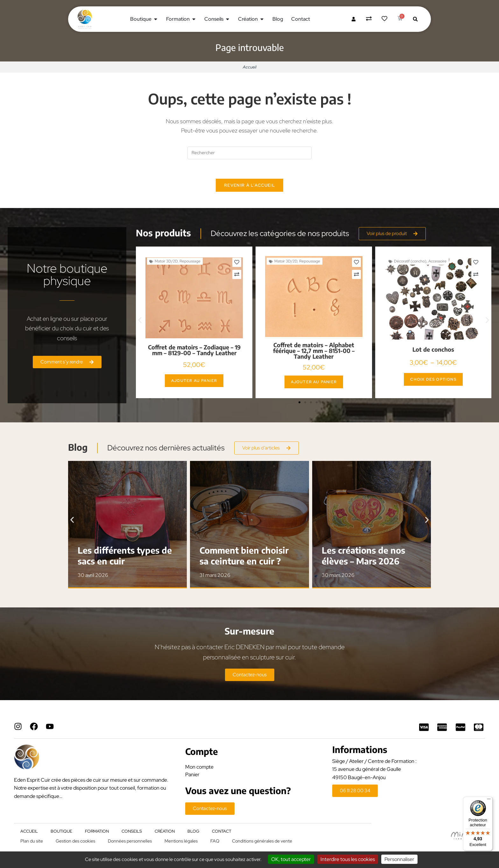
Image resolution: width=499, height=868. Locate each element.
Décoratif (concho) (410, 261)
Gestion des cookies (75, 841)
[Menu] (489, 800)
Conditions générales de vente (262, 841)
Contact (222, 831)
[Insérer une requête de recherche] (250, 153)
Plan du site (32, 841)
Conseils (132, 831)
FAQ (215, 841)
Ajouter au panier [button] (194, 381)
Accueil (250, 67)
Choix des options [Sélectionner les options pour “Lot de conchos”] (433, 379)
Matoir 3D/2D (166, 261)
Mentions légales (181, 841)
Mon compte (199, 767)
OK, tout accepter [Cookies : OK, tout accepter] (291, 859)
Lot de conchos (433, 349)
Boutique (61, 831)
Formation (97, 831)
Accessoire (437, 261)
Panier (192, 775)
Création (165, 831)
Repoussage (190, 261)
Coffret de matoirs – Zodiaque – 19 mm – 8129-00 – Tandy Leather (194, 350)
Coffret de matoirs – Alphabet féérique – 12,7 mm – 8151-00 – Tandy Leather (314, 351)
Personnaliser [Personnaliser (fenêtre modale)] (399, 859)
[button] (415, 19)
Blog (193, 831)
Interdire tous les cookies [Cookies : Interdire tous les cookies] (348, 859)
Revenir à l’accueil (250, 185)
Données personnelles (130, 841)
